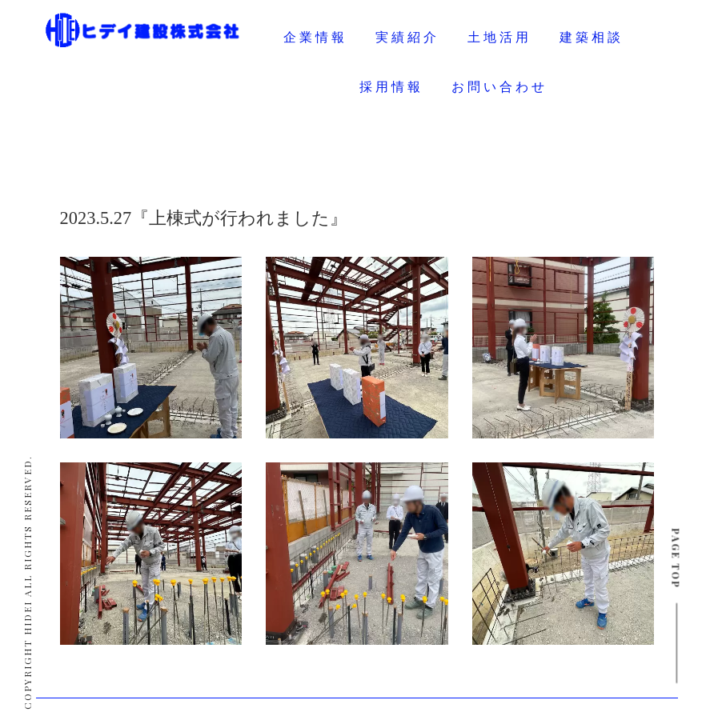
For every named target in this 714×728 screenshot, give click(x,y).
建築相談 (592, 37)
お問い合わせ (499, 87)
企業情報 (315, 37)
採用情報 (391, 87)
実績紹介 (407, 37)
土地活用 (499, 37)
